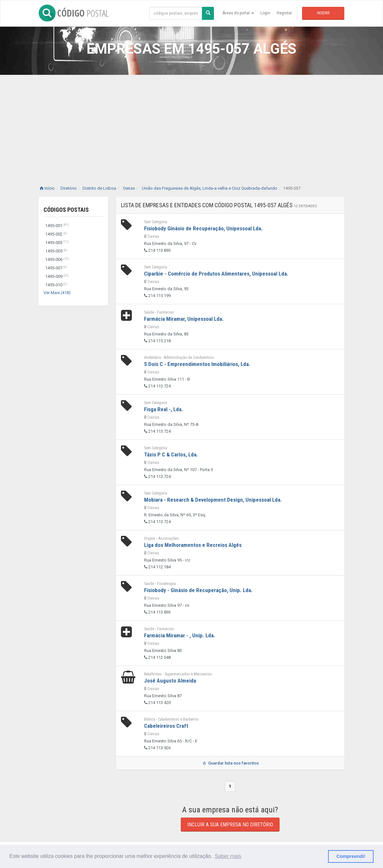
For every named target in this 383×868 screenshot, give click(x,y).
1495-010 (56, 285)
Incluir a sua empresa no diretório (230, 825)
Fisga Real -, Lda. (164, 409)
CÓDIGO (74, 13)
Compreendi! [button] (351, 856)
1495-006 (57, 259)
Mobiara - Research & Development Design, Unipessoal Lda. (213, 500)
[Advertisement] (191, 124)
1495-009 (57, 276)
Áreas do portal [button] (238, 13)
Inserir (323, 13)
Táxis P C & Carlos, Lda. (171, 454)
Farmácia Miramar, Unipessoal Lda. (184, 319)
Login (265, 13)
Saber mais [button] (228, 856)
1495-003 (57, 243)
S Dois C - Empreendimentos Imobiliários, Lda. (197, 364)
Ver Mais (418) (57, 293)
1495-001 (57, 226)
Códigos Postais (66, 210)
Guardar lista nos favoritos (230, 763)
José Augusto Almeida (170, 681)
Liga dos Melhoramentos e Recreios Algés (193, 545)
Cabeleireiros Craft (166, 726)
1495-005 (56, 251)
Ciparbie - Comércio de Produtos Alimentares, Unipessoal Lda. (216, 274)
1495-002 (56, 234)
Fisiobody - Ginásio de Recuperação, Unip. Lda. (198, 590)
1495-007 (56, 268)
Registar (284, 13)
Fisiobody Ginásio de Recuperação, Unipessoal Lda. (203, 228)
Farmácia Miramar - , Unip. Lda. (180, 635)
